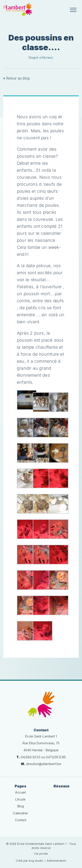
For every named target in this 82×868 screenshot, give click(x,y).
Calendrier (21, 813)
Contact (21, 820)
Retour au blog (16, 78)
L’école (20, 799)
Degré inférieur (41, 57)
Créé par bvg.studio (29, 861)
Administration (57, 861)
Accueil (20, 792)
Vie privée (41, 854)
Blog (21, 806)
